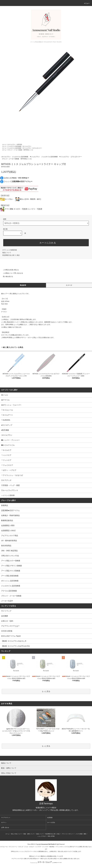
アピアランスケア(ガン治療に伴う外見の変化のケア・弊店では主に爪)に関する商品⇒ (35, 859)
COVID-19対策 (7, 631)
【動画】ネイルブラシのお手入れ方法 (15, 646)
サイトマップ (6, 611)
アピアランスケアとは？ (10, 626)
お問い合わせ (5, 827)
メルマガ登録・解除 (81, 834)
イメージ (69, 285)
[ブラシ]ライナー (37, 148)
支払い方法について (16, 834)
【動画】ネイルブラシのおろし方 (14, 641)
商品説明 (23, 285)
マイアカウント (6, 818)
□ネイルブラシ (12, 145)
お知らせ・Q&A (7, 621)
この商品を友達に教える (9, 270)
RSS (49, 836)
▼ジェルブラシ (27, 146)
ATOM (53, 836)
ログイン (4, 822)
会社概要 (5, 616)
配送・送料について (29, 834)
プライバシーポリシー (68, 834)
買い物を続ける (6, 276)
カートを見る (51, 822)
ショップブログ (42, 836)
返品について (7, 253)
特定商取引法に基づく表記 (11, 255)
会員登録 (50, 818)
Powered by (46, 863)
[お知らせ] (17, 178)
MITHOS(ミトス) (28, 150)
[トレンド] (18, 181)
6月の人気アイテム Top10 (11, 636)
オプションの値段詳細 (10, 250)
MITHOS (20, 145)
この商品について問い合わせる (11, 273)
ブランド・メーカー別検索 (15, 150)
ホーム (4, 145)
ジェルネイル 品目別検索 (14, 146)
